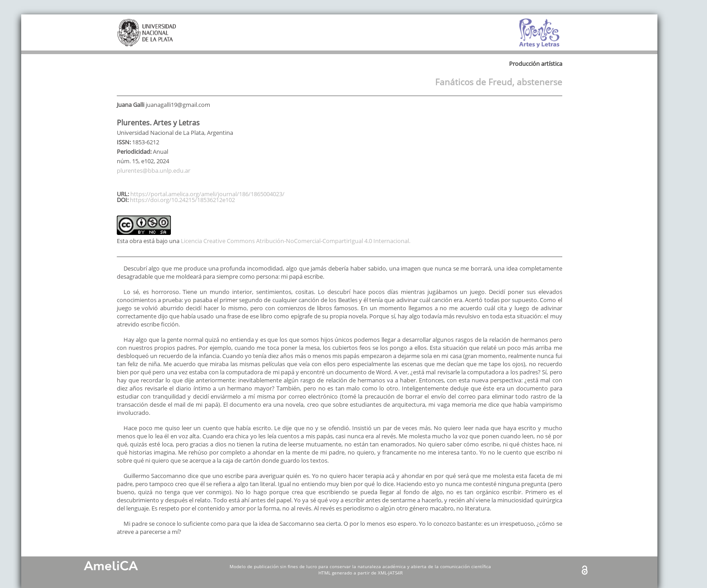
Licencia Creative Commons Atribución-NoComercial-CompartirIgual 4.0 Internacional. (296, 241)
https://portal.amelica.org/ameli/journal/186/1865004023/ (207, 194)
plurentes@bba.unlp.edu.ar (154, 170)
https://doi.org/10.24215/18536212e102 (182, 200)
